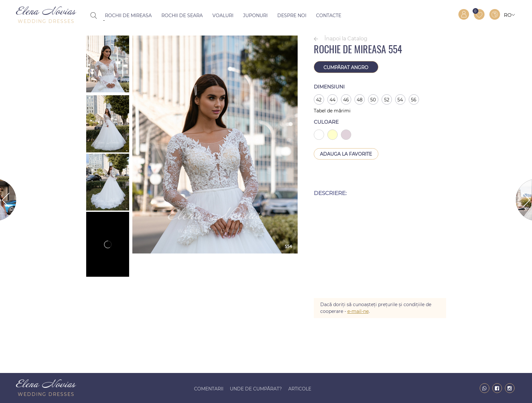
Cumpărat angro (346, 67)
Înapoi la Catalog (346, 39)
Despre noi (292, 15)
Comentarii (209, 389)
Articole (300, 389)
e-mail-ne (358, 311)
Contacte (329, 15)
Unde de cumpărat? (256, 389)
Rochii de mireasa (128, 15)
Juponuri (255, 15)
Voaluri (223, 15)
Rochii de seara (182, 15)
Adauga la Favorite (346, 154)
